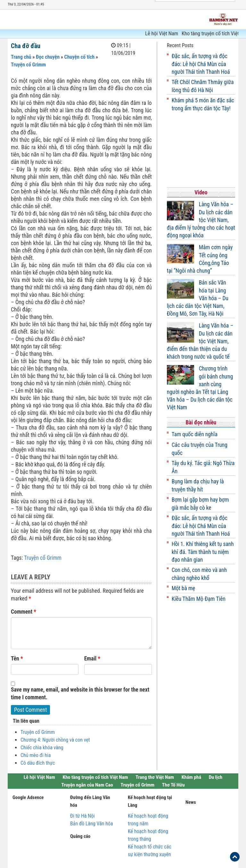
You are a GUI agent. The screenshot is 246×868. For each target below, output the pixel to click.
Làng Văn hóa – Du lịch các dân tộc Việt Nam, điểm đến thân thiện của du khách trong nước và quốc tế (200, 341)
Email (92, 659)
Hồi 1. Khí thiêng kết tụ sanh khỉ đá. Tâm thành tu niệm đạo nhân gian (203, 552)
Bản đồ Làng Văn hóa (92, 824)
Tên (17, 659)
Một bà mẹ (184, 588)
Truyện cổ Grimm (28, 65)
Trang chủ (21, 57)
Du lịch (216, 777)
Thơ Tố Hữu (173, 785)
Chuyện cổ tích (79, 57)
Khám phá (191, 777)
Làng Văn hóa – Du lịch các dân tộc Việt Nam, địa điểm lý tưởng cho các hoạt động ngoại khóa (201, 220)
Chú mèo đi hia (36, 755)
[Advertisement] (201, 150)
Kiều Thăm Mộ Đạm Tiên (199, 599)
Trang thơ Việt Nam (155, 777)
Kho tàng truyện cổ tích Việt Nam (95, 777)
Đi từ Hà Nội (82, 816)
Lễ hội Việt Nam (164, 34)
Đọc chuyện (48, 57)
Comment (24, 612)
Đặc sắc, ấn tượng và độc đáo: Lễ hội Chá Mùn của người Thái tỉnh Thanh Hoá (201, 64)
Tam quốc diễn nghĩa (195, 434)
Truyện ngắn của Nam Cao (87, 785)
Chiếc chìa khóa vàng (42, 748)
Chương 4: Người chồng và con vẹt (55, 740)
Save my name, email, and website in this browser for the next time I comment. (80, 694)
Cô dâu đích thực (38, 763)
